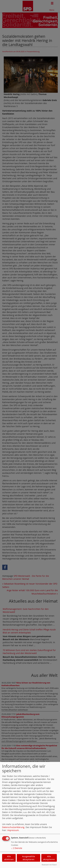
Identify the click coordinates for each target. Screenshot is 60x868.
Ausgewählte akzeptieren (29, 858)
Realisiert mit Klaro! (49, 865)
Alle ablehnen (9, 858)
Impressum (13, 830)
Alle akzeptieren (49, 858)
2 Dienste (17, 848)
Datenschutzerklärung (13, 827)
